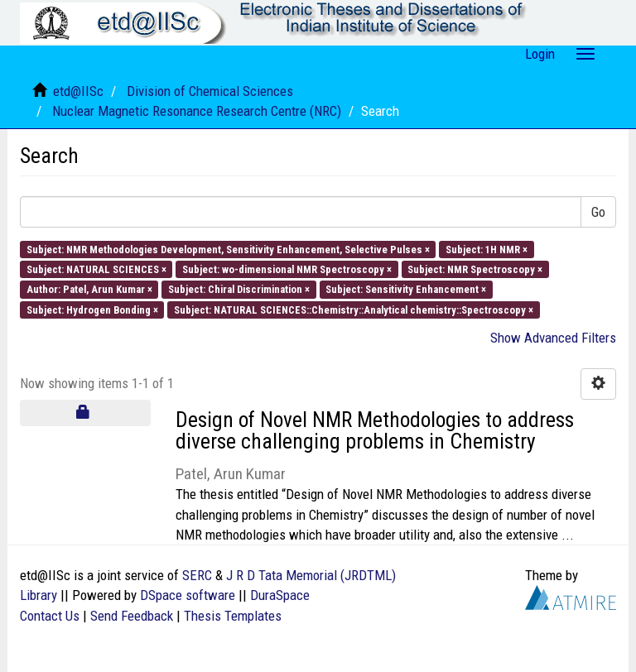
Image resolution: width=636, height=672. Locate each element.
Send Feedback (132, 616)
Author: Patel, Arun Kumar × (89, 289)
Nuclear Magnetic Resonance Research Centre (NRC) (197, 111)
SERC (197, 575)
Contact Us (50, 616)
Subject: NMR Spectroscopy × (475, 269)
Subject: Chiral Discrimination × (239, 289)
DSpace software (188, 595)
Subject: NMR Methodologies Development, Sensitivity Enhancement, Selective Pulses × (228, 249)
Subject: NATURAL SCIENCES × (96, 269)
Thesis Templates (233, 616)
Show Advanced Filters (553, 338)
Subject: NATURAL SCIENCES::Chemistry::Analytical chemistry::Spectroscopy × (354, 309)
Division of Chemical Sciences (210, 91)
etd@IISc (78, 91)
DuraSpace (280, 595)
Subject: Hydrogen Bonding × (92, 309)
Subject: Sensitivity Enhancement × (406, 289)
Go (598, 212)
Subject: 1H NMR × (487, 249)
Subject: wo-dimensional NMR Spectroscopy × (287, 269)
